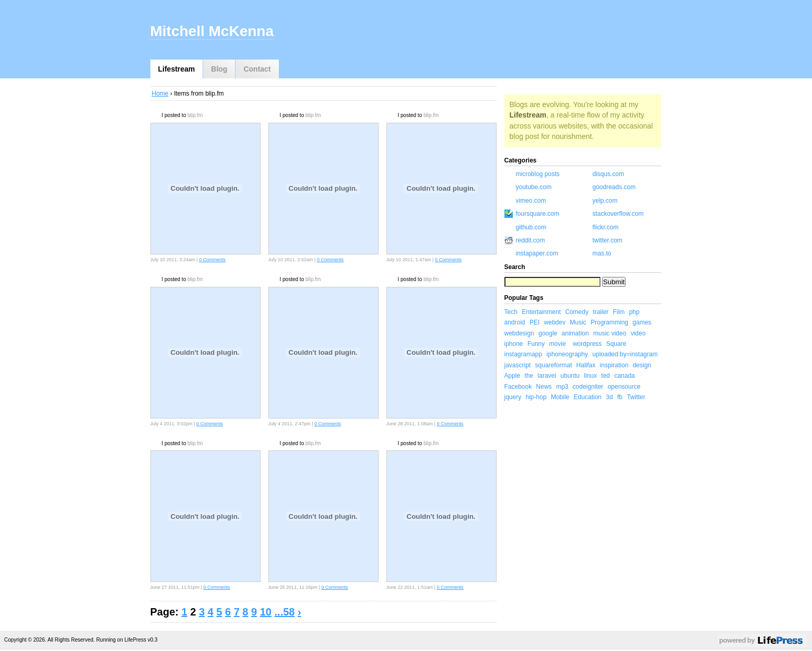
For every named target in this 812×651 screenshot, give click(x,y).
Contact (257, 69)
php (634, 312)
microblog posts (538, 174)
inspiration (614, 365)
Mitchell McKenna (212, 31)
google (548, 333)
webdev (555, 322)
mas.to (602, 253)
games (642, 322)
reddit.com (531, 240)
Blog (219, 69)
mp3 (562, 387)
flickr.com (606, 227)
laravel (547, 376)
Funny (536, 344)
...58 (285, 612)
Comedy (577, 312)
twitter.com (608, 240)
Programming (609, 322)
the (529, 376)
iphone (514, 344)
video (638, 333)
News (544, 387)
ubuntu (570, 376)
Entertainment (541, 312)
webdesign (519, 333)
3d (609, 397)
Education (588, 397)
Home (160, 94)
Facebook (518, 387)
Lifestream (177, 69)
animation (575, 333)
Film (619, 312)
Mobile (560, 397)
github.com (531, 227)
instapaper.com (537, 253)
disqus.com (609, 174)
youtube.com (534, 187)
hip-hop (536, 397)
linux (590, 376)
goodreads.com (614, 187)
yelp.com (605, 201)
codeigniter (588, 387)
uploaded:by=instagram (625, 354)
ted (605, 376)
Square (616, 344)
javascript (518, 365)
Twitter (636, 397)
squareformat (554, 365)
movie (558, 344)
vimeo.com (531, 201)
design (642, 365)
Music (578, 322)
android (515, 322)
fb (620, 397)
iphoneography (567, 354)
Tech (511, 312)
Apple (513, 376)
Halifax (586, 365)
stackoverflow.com (618, 214)
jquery (513, 397)
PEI (534, 322)
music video (610, 333)
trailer (601, 312)
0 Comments (212, 260)
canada (624, 376)
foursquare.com (538, 214)
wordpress (587, 344)
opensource (624, 387)
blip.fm (195, 115)
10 (266, 612)
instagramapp (523, 354)
